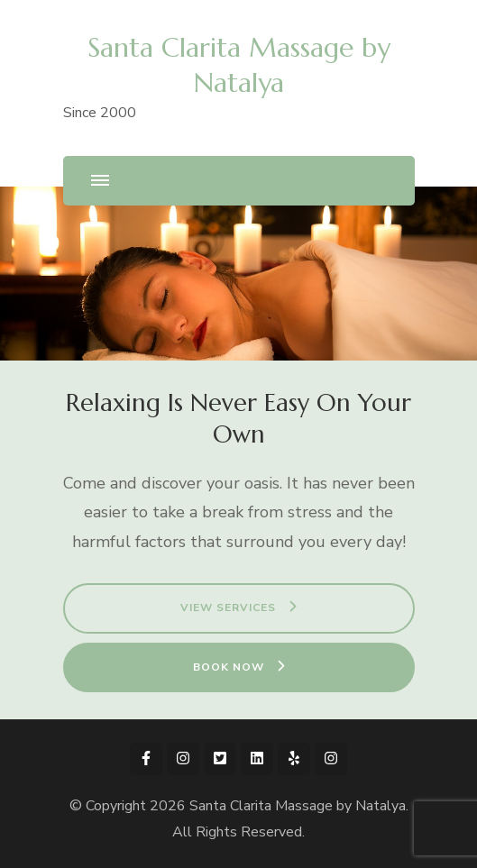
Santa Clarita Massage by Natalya (298, 806)
